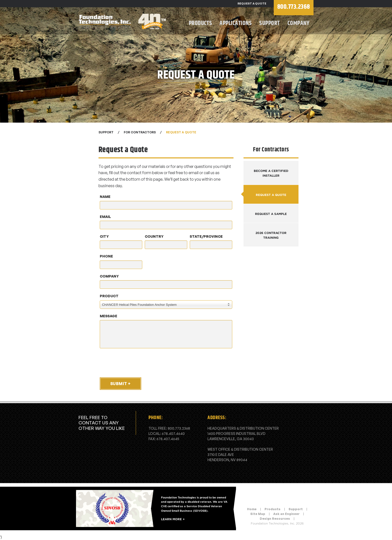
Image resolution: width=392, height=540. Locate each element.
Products (200, 23)
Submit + (120, 384)
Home (252, 509)
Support (269, 23)
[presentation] (136, 363)
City (104, 236)
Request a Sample (271, 214)
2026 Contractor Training (271, 235)
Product (109, 296)
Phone (106, 256)
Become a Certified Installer (271, 173)
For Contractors (140, 132)
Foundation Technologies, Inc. (123, 21)
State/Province (206, 236)
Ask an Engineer (286, 514)
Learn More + (173, 519)
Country (154, 236)
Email (105, 217)
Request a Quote (252, 4)
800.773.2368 (179, 428)
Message (108, 316)
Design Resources (275, 519)
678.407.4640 (173, 434)
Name (105, 197)
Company (299, 23)
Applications (236, 23)
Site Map (258, 514)
